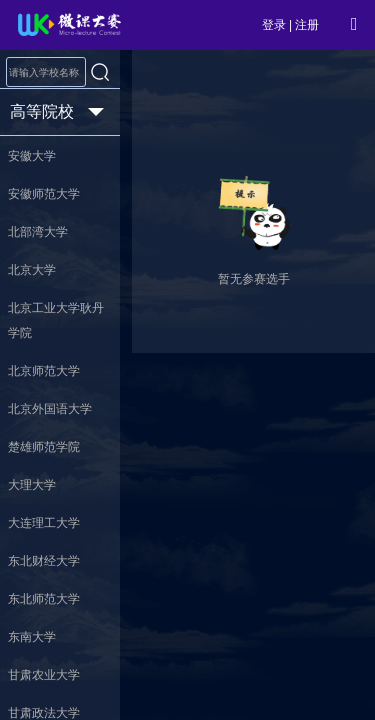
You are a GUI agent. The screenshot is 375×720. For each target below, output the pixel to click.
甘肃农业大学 (44, 675)
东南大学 (32, 637)
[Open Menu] (354, 24)
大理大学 (32, 485)
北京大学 (32, 270)
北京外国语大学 (50, 409)
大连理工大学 (44, 523)
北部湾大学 (38, 232)
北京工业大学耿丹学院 (56, 320)
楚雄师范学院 (44, 447)
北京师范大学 (44, 371)
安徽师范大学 (44, 194)
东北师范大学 (44, 599)
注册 (307, 25)
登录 (274, 25)
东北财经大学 (44, 561)
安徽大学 (32, 156)
